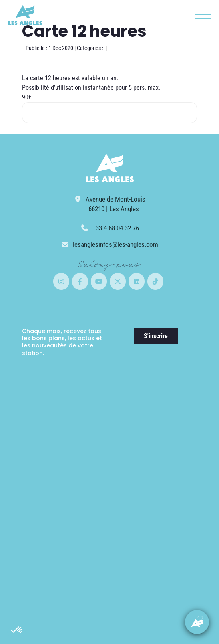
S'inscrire (156, 336)
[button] (17, 630)
